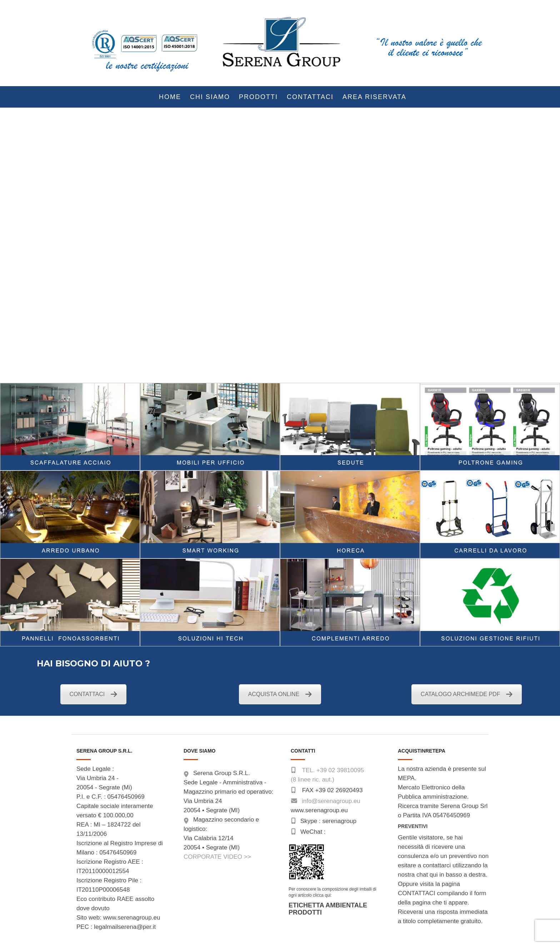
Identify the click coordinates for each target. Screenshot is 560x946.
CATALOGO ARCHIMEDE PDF (467, 694)
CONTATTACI (94, 694)
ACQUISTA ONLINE (280, 694)
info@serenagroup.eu (331, 801)
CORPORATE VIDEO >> (217, 857)
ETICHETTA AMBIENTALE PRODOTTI (328, 909)
